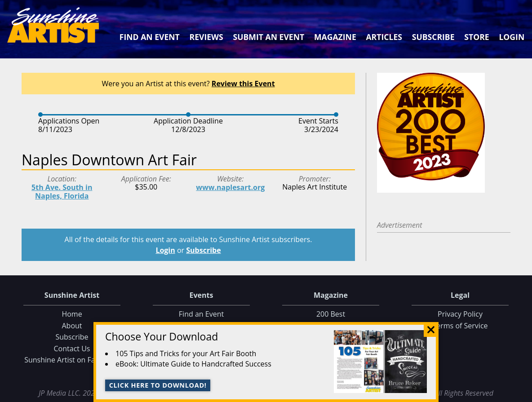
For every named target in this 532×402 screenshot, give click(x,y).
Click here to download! (158, 385)
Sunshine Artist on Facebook (72, 360)
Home (72, 314)
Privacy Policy (460, 314)
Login (512, 37)
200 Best (331, 314)
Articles (384, 37)
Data (521, 393)
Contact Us (72, 349)
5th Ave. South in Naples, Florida (62, 192)
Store (477, 37)
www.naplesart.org (230, 187)
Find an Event (150, 37)
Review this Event (243, 84)
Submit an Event (269, 37)
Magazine (335, 37)
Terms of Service (460, 326)
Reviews (206, 37)
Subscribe (433, 37)
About (72, 326)
